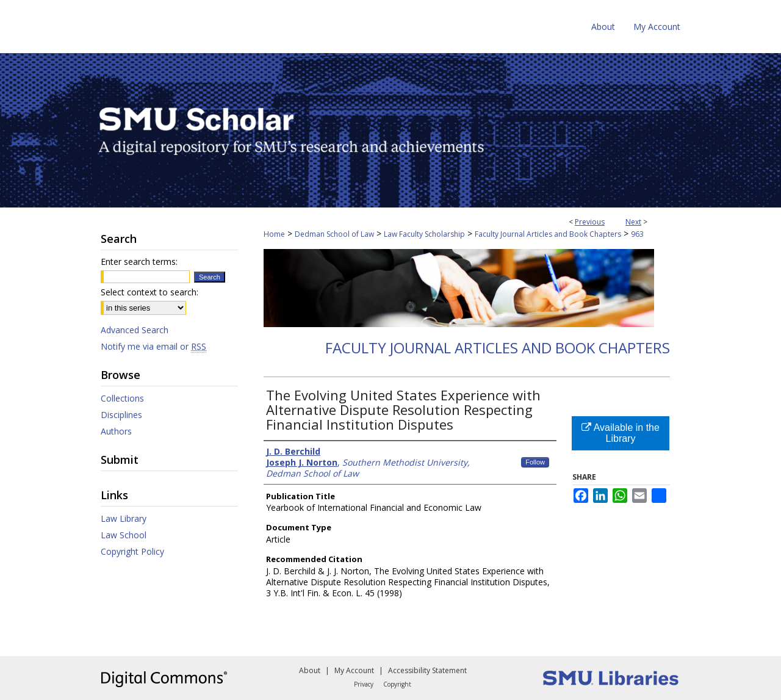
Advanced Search (135, 330)
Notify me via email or (153, 346)
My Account (354, 670)
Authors (116, 431)
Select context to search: (149, 292)
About (310, 670)
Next (633, 222)
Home (274, 234)
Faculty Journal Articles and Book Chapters (548, 234)
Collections (122, 398)
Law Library (124, 518)
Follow (535, 462)
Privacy (364, 684)
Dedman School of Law (334, 234)
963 (637, 234)
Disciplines (121, 415)
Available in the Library (621, 433)
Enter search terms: (139, 262)
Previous (590, 222)
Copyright (397, 684)
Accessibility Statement (427, 670)
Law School (124, 535)
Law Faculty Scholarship (424, 234)
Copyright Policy (132, 551)
